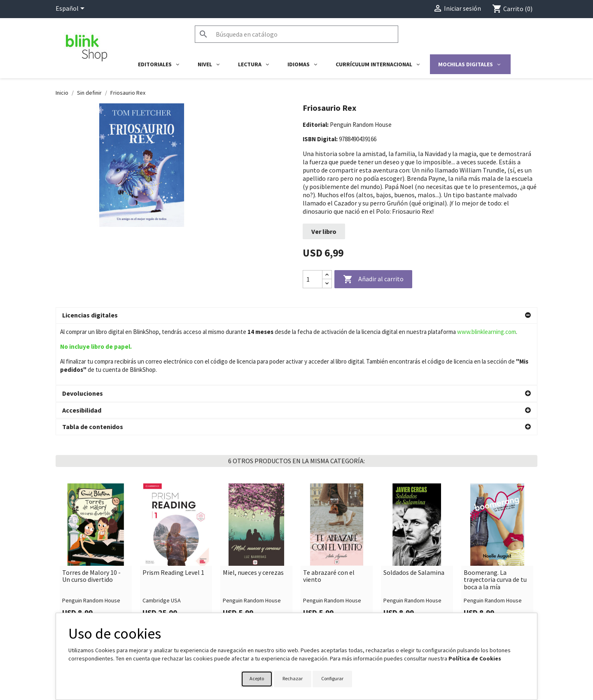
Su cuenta (318, 610)
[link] (96, 493)
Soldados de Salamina (414, 511)
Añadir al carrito (373, 280)
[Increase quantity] (327, 275)
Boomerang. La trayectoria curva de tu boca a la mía (495, 519)
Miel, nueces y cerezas (253, 511)
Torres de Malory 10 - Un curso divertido (91, 515)
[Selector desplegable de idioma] (71, 9)
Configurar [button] (332, 678)
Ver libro (324, 231)
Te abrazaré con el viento (329, 515)
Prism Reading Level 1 (173, 511)
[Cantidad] (313, 279)
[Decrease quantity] (327, 283)
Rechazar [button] (293, 678)
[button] (296, 315)
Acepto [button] (257, 678)
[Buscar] (296, 34)
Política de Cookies (475, 658)
